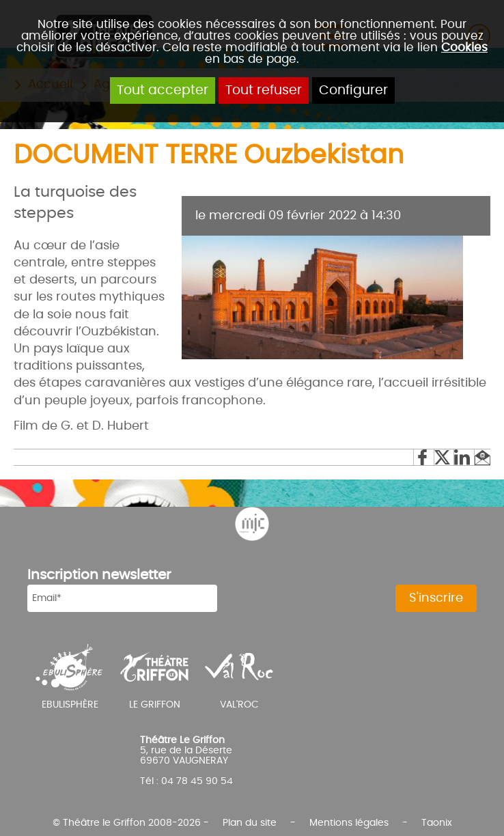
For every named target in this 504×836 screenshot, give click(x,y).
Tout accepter (163, 90)
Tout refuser (264, 90)
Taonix (437, 823)
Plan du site (250, 823)
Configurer (353, 90)
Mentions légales (349, 823)
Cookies (464, 47)
